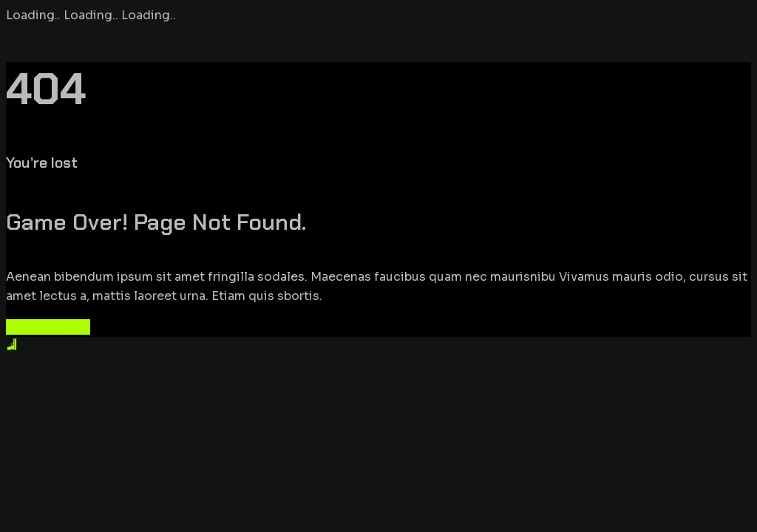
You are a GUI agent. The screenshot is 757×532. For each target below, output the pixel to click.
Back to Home (48, 327)
